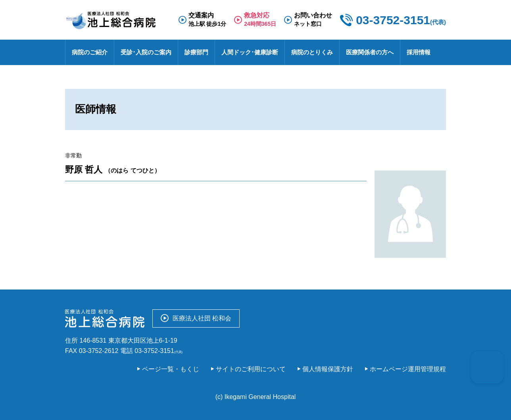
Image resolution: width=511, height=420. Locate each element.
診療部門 (196, 52)
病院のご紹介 (90, 52)
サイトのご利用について (251, 369)
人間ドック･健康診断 (250, 52)
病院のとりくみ (312, 52)
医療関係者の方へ (370, 52)
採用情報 (419, 52)
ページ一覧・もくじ (171, 369)
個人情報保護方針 (328, 369)
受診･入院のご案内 (146, 52)
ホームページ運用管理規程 (408, 369)
